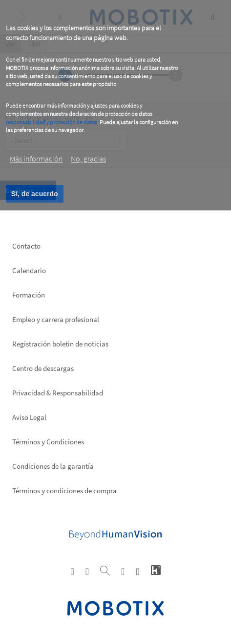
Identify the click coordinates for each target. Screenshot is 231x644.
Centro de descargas (43, 368)
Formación (29, 295)
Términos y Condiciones (48, 442)
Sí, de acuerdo (35, 194)
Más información (36, 159)
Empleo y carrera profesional (56, 319)
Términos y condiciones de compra (64, 491)
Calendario (29, 270)
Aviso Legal (29, 417)
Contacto (26, 246)
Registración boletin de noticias (60, 344)
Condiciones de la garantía (53, 466)
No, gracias (88, 159)
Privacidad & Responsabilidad (58, 393)
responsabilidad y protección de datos (52, 122)
